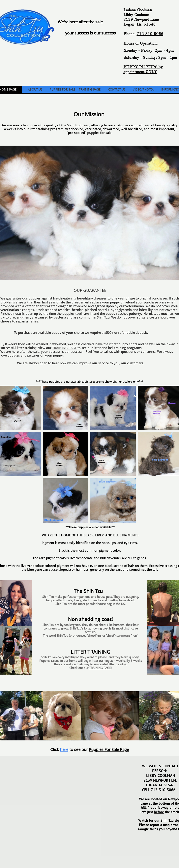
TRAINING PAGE (64, 348)
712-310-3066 (150, 34)
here (64, 749)
